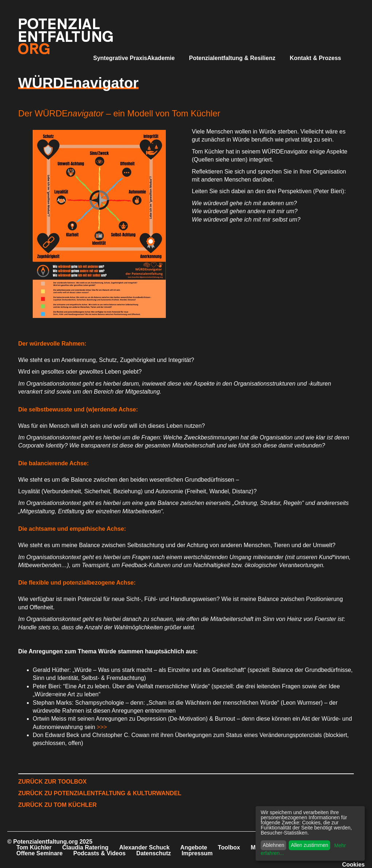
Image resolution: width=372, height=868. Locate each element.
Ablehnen (274, 845)
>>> (102, 727)
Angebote (194, 847)
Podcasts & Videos (100, 853)
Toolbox (229, 847)
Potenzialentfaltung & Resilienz (232, 58)
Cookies (353, 865)
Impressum (197, 853)
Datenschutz (154, 853)
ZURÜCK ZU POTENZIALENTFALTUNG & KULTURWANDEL (100, 793)
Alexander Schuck (145, 847)
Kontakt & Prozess (315, 58)
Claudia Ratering (85, 847)
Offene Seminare (39, 853)
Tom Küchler (34, 847)
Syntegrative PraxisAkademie (134, 58)
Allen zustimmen (310, 845)
